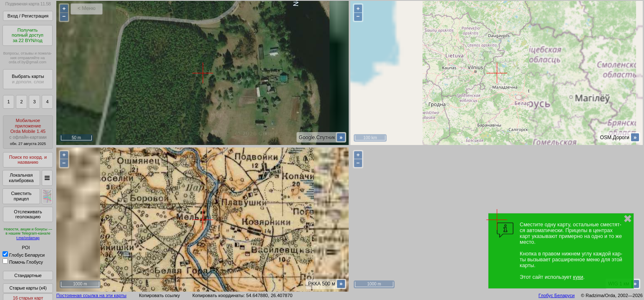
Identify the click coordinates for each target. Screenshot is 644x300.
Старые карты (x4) (28, 288)
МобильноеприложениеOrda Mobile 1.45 (28, 132)
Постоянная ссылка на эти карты (91, 295)
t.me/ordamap (28, 238)
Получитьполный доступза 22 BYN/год (28, 35)
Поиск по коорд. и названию (28, 160)
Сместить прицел (21, 196)
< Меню (87, 8)
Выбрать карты (28, 79)
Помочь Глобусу (23, 262)
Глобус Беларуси (24, 255)
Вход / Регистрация (28, 16)
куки (578, 277)
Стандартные (28, 275)
